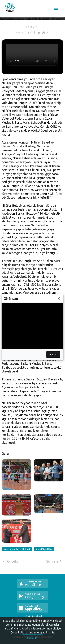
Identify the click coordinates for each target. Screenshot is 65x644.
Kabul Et (32, 638)
